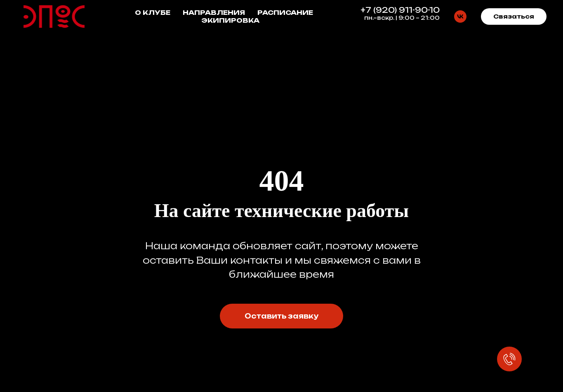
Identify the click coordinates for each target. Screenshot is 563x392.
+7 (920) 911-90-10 (400, 10)
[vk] (460, 17)
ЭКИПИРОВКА (230, 20)
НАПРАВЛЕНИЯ (214, 13)
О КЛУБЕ (153, 13)
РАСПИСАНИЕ (285, 13)
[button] (514, 17)
